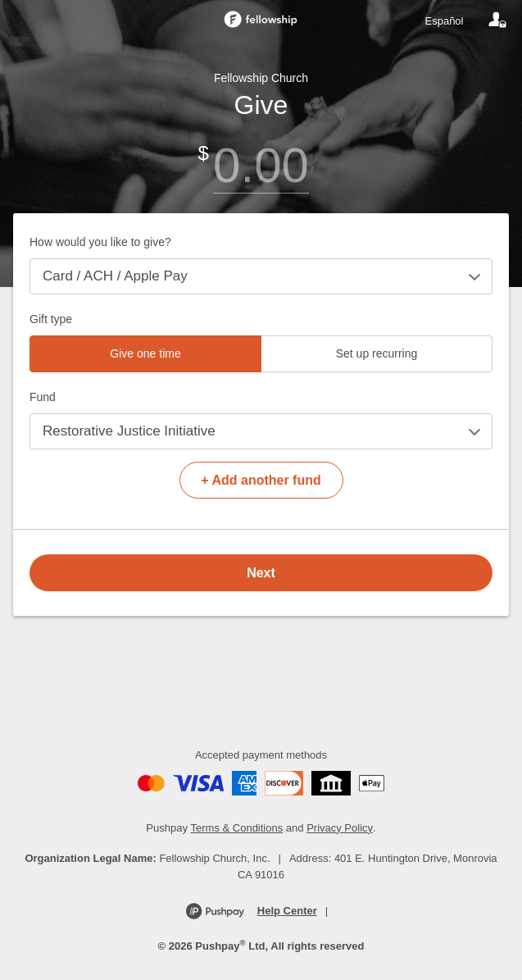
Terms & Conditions (237, 828)
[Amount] (261, 165)
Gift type (51, 319)
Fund (43, 397)
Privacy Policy (340, 828)
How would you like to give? (100, 242)
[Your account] (497, 21)
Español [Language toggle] (445, 21)
